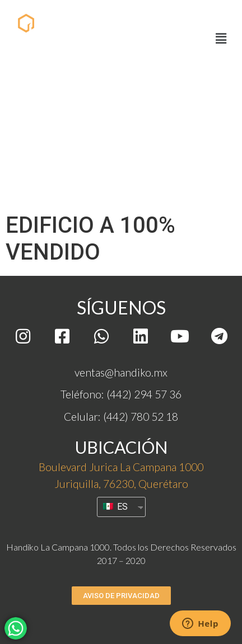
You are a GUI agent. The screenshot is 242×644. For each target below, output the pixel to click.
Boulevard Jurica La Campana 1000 (121, 467)
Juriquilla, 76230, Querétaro (121, 484)
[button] (121, 596)
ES (115, 507)
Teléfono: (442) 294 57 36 (121, 394)
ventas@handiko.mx (121, 372)
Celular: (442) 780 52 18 (121, 417)
